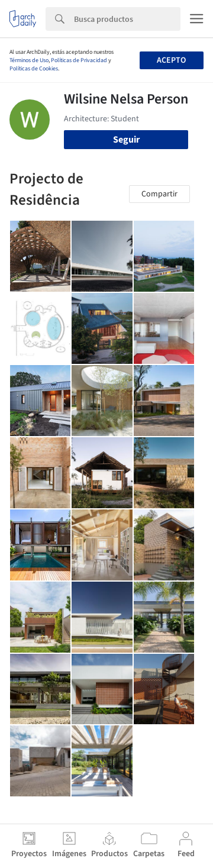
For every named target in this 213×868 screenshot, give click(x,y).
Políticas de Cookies (34, 69)
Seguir (126, 140)
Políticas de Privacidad (79, 60)
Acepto (171, 60)
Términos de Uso (29, 60)
